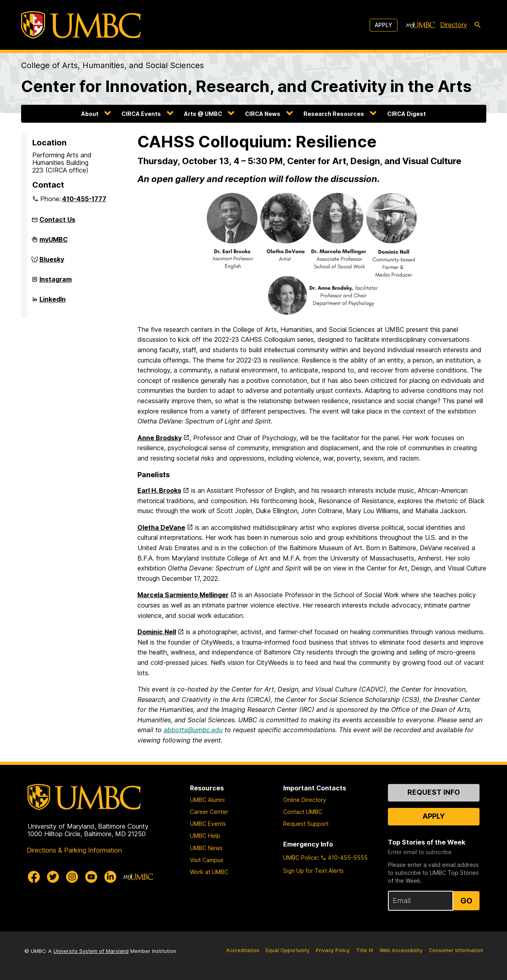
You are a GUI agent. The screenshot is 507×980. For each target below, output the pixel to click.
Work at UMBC (209, 872)
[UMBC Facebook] (34, 877)
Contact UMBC (303, 812)
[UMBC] (81, 25)
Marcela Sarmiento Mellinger (183, 595)
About (90, 114)
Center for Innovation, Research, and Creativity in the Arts (246, 86)
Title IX (365, 950)
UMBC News (206, 848)
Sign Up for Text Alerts (313, 871)
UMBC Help (205, 836)
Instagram (56, 282)
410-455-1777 (84, 199)
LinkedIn (53, 302)
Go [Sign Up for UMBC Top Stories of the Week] (466, 901)
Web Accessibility (401, 950)
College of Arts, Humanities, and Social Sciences (113, 65)
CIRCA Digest (406, 114)
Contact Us (57, 220)
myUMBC (54, 243)
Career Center (209, 812)
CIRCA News (263, 114)
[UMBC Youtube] (91, 877)
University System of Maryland (91, 951)
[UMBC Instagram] (72, 877)
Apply (384, 25)
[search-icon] (478, 25)
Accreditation (243, 950)
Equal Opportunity (288, 950)
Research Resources (334, 114)
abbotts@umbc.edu (193, 730)
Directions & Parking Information (74, 850)
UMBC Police (300, 857)
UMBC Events (208, 824)
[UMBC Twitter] (53, 877)
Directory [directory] (454, 25)
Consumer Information (456, 950)
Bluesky (52, 263)
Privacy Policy (333, 950)
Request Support (306, 824)
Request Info (434, 792)
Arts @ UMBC (203, 114)
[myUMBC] (421, 25)
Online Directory (305, 800)
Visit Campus (207, 860)
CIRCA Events (141, 114)
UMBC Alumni (207, 800)
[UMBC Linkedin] (110, 877)
